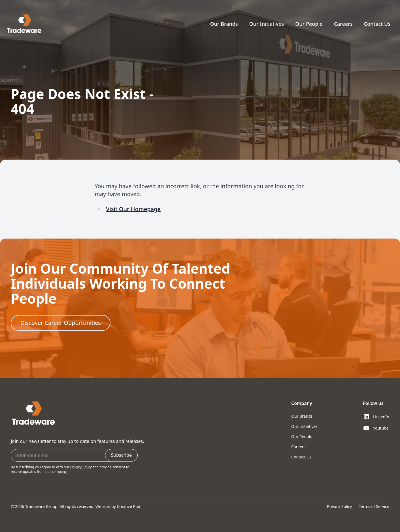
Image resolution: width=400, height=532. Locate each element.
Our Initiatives (267, 24)
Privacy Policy (81, 467)
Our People (309, 24)
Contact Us (377, 24)
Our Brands (224, 24)
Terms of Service (374, 506)
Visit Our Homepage (133, 209)
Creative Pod (128, 506)
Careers (343, 24)
